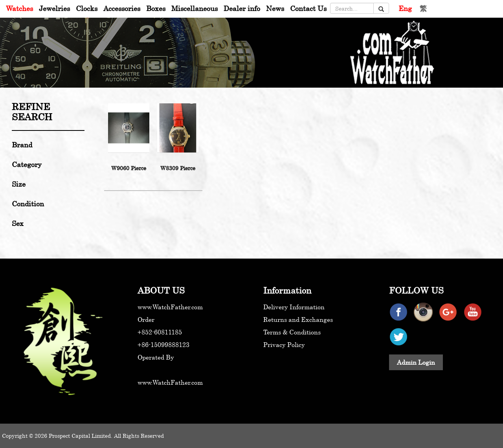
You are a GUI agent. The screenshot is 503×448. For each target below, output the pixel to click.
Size (19, 184)
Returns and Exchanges (298, 319)
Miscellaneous (195, 8)
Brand (22, 145)
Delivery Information (294, 307)
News (275, 8)
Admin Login (416, 362)
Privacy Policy (284, 345)
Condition (28, 204)
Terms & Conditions (292, 332)
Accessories (122, 8)
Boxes (156, 8)
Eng (405, 8)
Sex (18, 223)
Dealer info (242, 8)
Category (27, 164)
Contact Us (308, 8)
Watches (19, 8)
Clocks (87, 8)
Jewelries (54, 8)
